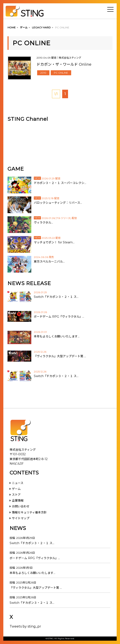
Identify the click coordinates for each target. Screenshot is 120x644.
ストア (16, 495)
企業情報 (18, 501)
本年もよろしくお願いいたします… (32, 573)
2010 (43, 73)
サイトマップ (21, 518)
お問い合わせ (21, 506)
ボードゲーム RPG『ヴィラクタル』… (35, 558)
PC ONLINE (61, 73)
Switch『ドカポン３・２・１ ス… (32, 543)
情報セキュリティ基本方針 (29, 512)
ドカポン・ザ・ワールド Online (64, 64)
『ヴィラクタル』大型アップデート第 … (36, 588)
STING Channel (28, 119)
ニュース (18, 483)
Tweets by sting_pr (25, 626)
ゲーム (16, 489)
